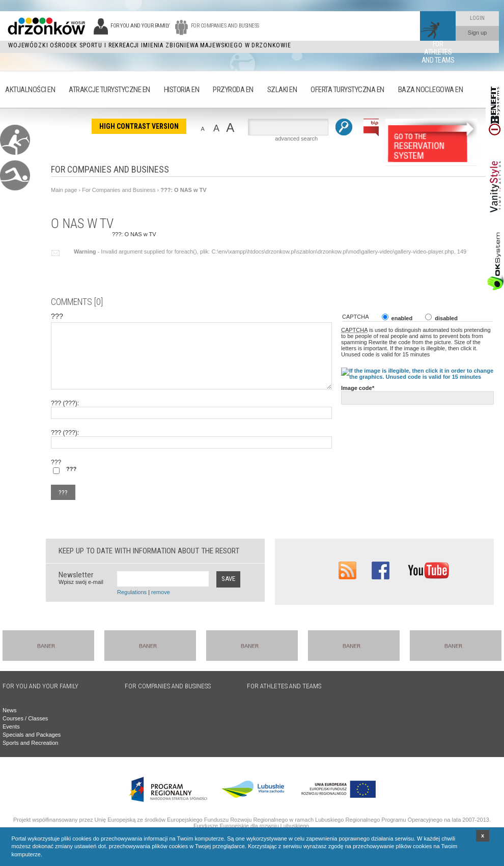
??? (55, 253)
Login (477, 18)
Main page (64, 190)
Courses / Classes (25, 718)
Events (11, 727)
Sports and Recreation (30, 743)
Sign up (477, 33)
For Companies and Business (119, 190)
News (10, 710)
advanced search (296, 138)
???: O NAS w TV (183, 190)
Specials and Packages (32, 735)
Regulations (132, 592)
